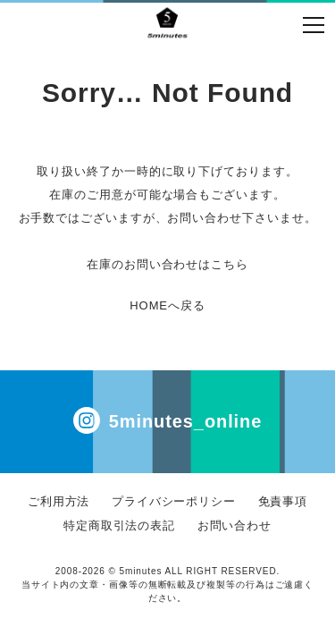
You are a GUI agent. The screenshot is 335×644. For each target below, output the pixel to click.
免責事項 (283, 501)
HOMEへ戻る (167, 305)
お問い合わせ (234, 525)
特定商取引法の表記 (119, 525)
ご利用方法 (59, 501)
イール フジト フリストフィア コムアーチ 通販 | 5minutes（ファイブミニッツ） (167, 22)
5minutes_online (167, 420)
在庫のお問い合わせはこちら (167, 264)
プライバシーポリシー (174, 501)
